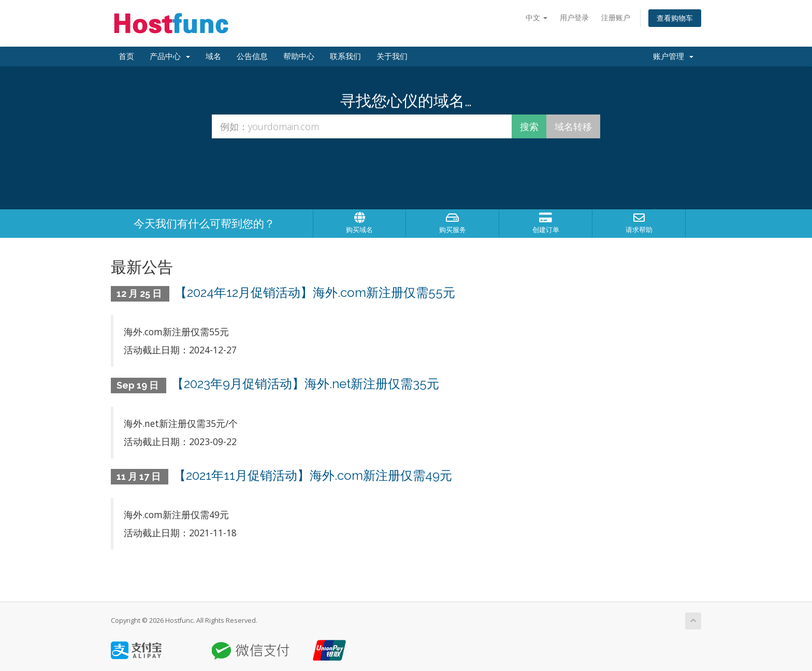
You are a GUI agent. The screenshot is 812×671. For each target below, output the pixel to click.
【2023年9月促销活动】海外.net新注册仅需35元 (305, 384)
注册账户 (616, 17)
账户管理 (673, 56)
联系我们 (345, 56)
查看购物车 (675, 18)
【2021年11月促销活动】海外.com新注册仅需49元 (313, 475)
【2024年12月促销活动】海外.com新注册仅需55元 (315, 292)
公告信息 (252, 56)
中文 (536, 17)
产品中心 (170, 56)
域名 (213, 56)
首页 (126, 56)
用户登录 (574, 17)
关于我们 (392, 56)
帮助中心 (299, 56)
